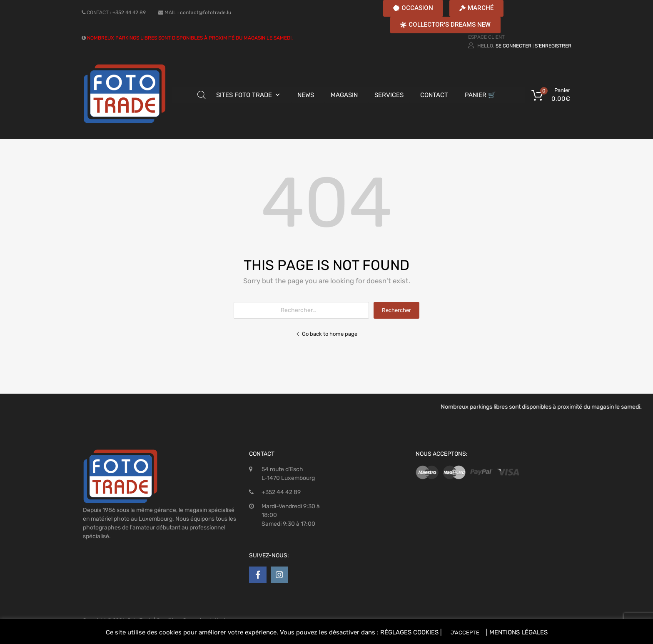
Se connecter (513, 46)
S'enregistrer (553, 46)
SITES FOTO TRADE (244, 95)
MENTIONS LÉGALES (518, 632)
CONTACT (434, 95)
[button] (413, 8)
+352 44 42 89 (129, 12)
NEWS (306, 95)
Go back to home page (326, 334)
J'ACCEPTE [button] (465, 633)
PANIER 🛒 (480, 95)
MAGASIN (344, 95)
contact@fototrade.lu (206, 12)
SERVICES (389, 95)
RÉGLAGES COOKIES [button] (409, 632)
